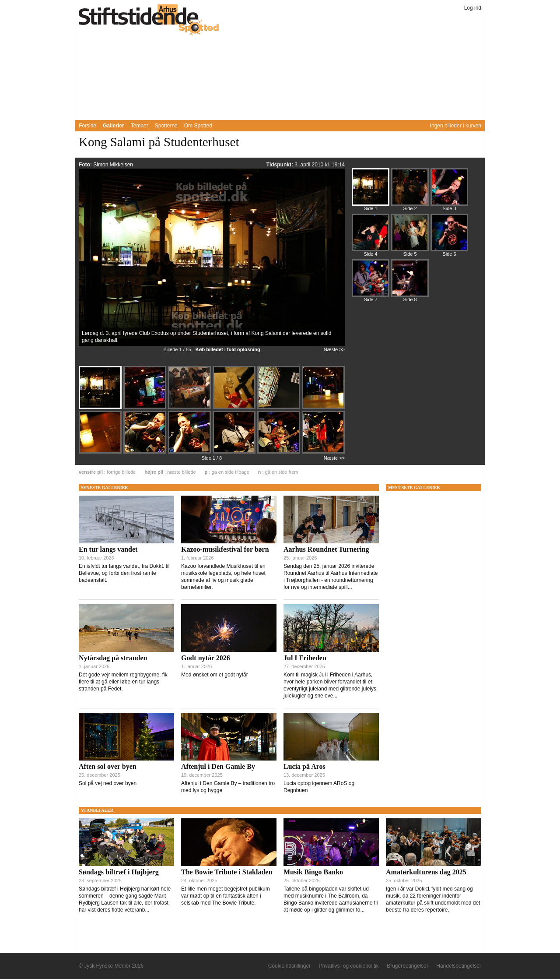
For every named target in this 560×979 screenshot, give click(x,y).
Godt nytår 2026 (206, 658)
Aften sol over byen (108, 766)
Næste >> (334, 349)
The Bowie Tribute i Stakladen (227, 872)
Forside (87, 126)
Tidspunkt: (280, 165)
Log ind (473, 8)
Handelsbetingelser (459, 966)
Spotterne (166, 126)
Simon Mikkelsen (113, 165)
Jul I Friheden (305, 658)
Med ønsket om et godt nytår (215, 675)
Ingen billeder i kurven (456, 126)
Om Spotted (198, 126)
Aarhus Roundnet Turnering (326, 549)
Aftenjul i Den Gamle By (218, 766)
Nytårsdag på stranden (113, 658)
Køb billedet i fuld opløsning (228, 349)
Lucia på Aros (304, 766)
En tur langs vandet (108, 549)
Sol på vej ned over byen (108, 783)
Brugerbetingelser (408, 966)
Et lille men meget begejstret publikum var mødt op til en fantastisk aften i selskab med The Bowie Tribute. (226, 896)
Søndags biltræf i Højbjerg (119, 872)
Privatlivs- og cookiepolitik (348, 966)
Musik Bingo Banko (313, 872)
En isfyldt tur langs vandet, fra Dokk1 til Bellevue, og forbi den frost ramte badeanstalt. (124, 573)
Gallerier (114, 126)
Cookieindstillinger (289, 966)
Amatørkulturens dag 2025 (426, 872)
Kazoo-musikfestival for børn (225, 549)
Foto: (86, 165)
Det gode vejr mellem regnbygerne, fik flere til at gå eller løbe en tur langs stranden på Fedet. (123, 682)
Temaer (140, 126)
